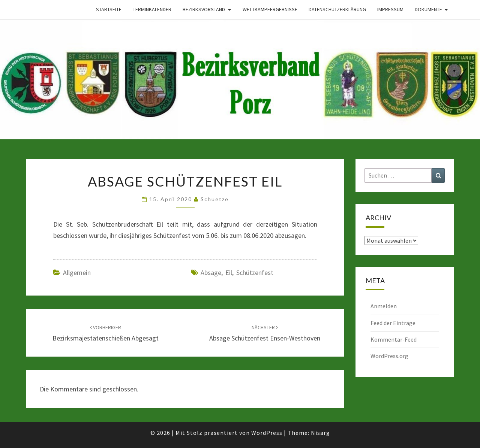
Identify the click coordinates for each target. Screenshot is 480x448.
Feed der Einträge (393, 323)
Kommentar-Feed (394, 339)
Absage (211, 273)
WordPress (267, 433)
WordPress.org (389, 356)
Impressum (390, 9)
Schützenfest (255, 273)
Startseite (109, 9)
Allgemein (77, 273)
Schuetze (215, 199)
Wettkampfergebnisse (270, 9)
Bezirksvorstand (204, 9)
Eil (229, 273)
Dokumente (428, 9)
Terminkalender (152, 9)
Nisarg (320, 433)
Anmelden (384, 306)
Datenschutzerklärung (337, 9)
